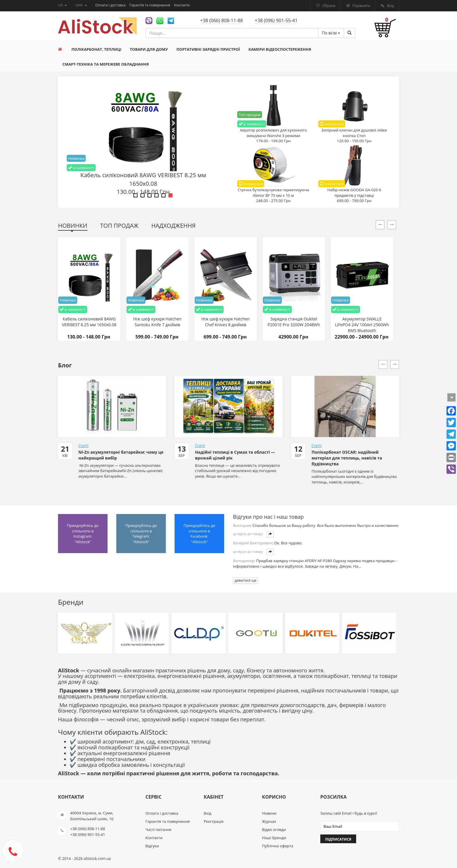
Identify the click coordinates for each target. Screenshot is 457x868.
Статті (83, 446)
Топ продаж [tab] (119, 226)
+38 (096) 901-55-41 (276, 20)
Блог (65, 365)
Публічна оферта (278, 846)
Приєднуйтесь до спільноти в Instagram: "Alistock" (83, 534)
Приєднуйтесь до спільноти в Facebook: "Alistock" (200, 534)
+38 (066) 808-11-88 (222, 20)
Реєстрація (214, 821)
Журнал (269, 821)
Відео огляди (274, 830)
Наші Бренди (274, 838)
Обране (328, 6)
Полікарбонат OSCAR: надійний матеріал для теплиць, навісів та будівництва (347, 458)
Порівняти (361, 6)
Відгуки (152, 846)
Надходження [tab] (173, 226)
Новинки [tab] (73, 226)
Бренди (71, 602)
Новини (269, 813)
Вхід (390, 6)
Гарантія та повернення (150, 5)
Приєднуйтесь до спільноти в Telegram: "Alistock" (141, 534)
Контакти (182, 5)
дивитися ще (246, 580)
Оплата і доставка (111, 5)
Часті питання (158, 830)
